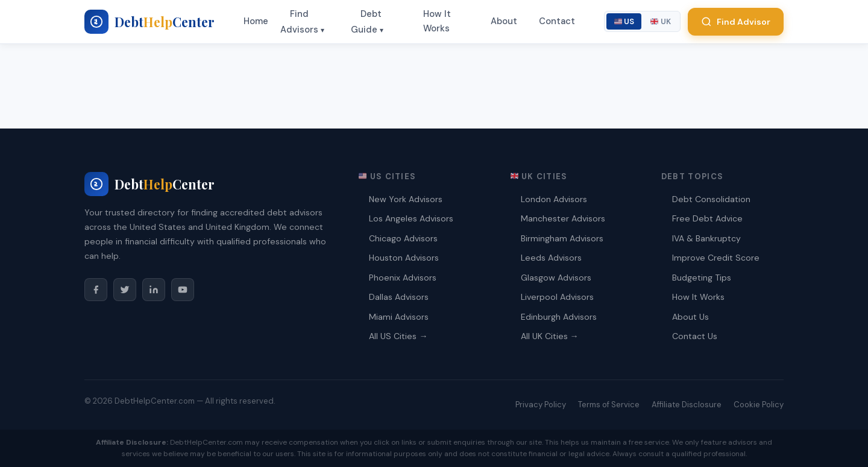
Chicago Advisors (403, 238)
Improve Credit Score (716, 258)
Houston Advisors (404, 258)
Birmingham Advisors (562, 238)
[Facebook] (96, 290)
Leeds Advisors (551, 258)
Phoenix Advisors (403, 278)
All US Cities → (398, 336)
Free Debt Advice (707, 218)
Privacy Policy (541, 405)
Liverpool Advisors (557, 297)
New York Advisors (406, 199)
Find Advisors (299, 22)
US (624, 21)
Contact (557, 21)
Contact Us (695, 336)
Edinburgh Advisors (559, 317)
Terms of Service (609, 405)
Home (256, 21)
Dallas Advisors (399, 297)
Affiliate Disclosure (687, 405)
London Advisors (554, 199)
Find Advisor (736, 22)
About (504, 21)
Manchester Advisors (563, 218)
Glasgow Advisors (556, 278)
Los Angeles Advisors (411, 218)
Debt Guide (366, 22)
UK (661, 21)
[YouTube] (183, 290)
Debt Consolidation (711, 199)
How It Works (437, 21)
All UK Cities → (550, 336)
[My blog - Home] (149, 22)
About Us (690, 317)
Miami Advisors (399, 317)
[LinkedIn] (154, 290)
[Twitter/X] (125, 290)
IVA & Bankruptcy (706, 238)
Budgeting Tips (702, 278)
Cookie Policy (759, 405)
